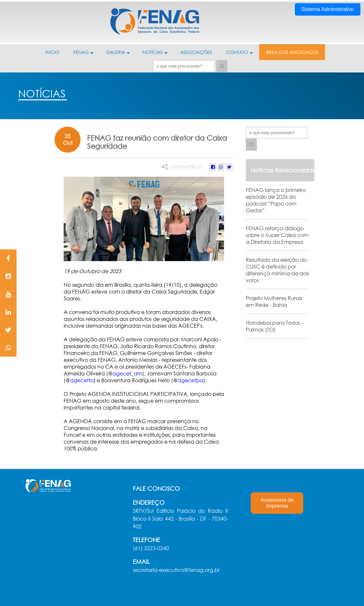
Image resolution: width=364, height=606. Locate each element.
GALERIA (118, 55)
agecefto (82, 380)
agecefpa (190, 380)
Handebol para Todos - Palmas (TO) (274, 326)
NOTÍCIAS (155, 55)
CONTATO (240, 55)
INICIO (52, 52)
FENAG (83, 55)
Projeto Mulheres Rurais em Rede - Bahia (274, 301)
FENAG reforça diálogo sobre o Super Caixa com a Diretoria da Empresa (277, 235)
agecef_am (127, 373)
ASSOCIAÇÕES (196, 52)
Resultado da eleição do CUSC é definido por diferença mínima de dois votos (277, 270)
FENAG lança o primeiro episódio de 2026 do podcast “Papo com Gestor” (276, 200)
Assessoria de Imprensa (277, 503)
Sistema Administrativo (328, 9)
